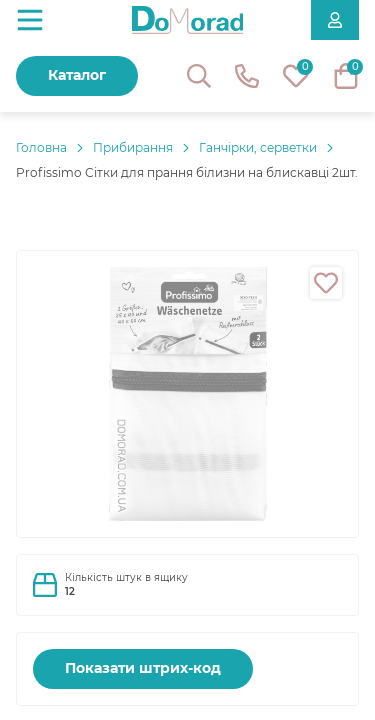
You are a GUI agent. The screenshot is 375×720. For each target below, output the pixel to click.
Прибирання (133, 147)
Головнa (41, 147)
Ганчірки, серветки (258, 147)
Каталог (77, 75)
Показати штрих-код (143, 668)
